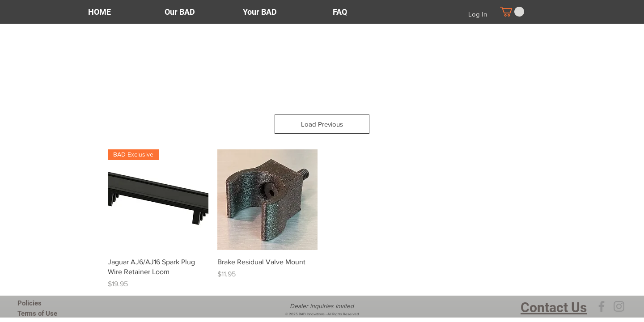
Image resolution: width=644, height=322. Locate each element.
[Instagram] (619, 306)
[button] (512, 12)
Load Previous (322, 124)
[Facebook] (602, 306)
